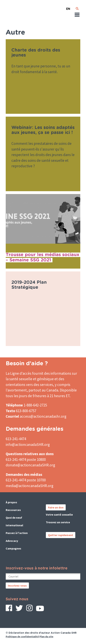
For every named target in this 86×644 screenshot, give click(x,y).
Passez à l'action (17, 533)
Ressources (13, 510)
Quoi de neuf (14, 518)
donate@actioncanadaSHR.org (30, 465)
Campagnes (13, 548)
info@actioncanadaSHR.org (28, 445)
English (68, 7)
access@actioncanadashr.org (43, 416)
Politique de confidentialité (22, 637)
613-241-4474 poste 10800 (26, 460)
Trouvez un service (58, 522)
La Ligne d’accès (19, 373)
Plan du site (46, 637)
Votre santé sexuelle (59, 515)
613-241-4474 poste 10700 (26, 480)
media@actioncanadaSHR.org (30, 486)
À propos (11, 502)
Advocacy (12, 541)
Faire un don (56, 507)
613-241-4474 (16, 439)
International (14, 525)
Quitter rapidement (61, 535)
